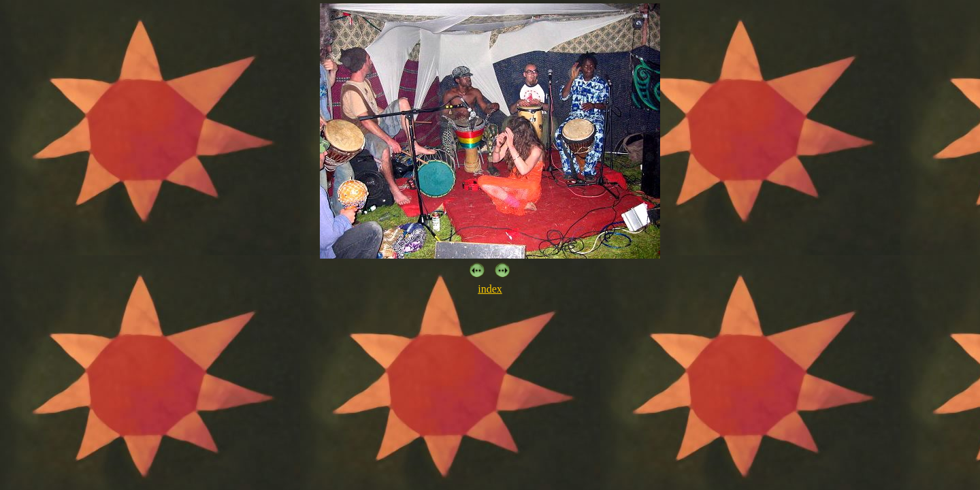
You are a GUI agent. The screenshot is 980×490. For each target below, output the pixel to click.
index (490, 289)
